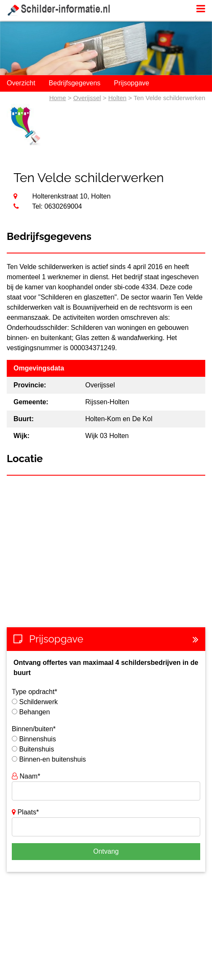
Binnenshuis (37, 739)
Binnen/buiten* (34, 729)
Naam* (26, 776)
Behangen (34, 712)
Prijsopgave (131, 83)
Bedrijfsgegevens (75, 83)
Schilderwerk (38, 702)
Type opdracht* (35, 692)
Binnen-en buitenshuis (52, 759)
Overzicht (21, 83)
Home (58, 98)
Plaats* (25, 812)
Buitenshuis (36, 749)
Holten (117, 98)
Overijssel (87, 98)
